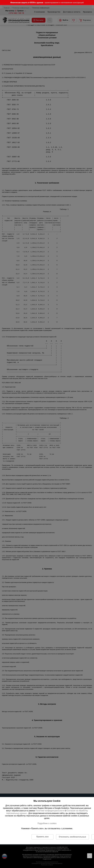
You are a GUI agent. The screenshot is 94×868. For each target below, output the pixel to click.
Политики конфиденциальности (50, 811)
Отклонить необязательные (72, 837)
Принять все (42, 837)
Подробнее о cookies (47, 823)
